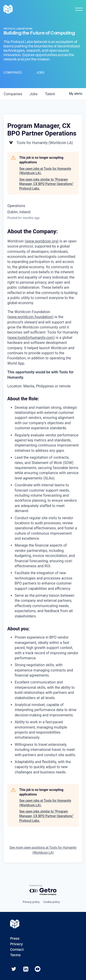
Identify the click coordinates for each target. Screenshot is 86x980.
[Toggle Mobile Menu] (79, 9)
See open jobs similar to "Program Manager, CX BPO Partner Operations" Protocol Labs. (46, 184)
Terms (15, 955)
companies (13, 94)
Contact (17, 950)
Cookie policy (52, 902)
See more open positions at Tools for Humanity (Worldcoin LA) (43, 850)
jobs (34, 94)
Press (15, 938)
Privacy (17, 944)
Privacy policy (31, 902)
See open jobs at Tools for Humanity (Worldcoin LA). (45, 171)
